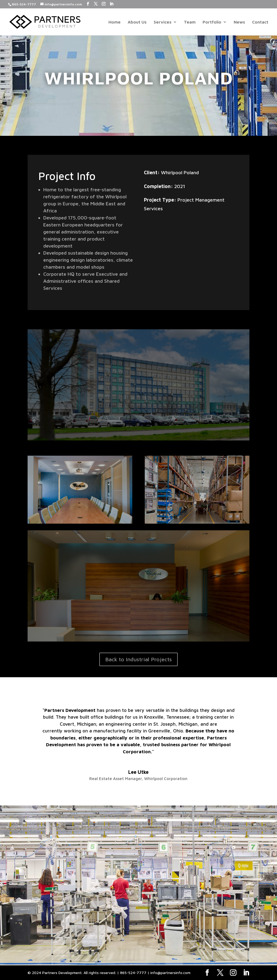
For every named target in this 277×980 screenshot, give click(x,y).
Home (115, 22)
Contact (260, 22)
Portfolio (212, 22)
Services (163, 22)
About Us (137, 22)
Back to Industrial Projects (138, 659)
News (239, 22)
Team (190, 22)
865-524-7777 (24, 4)
